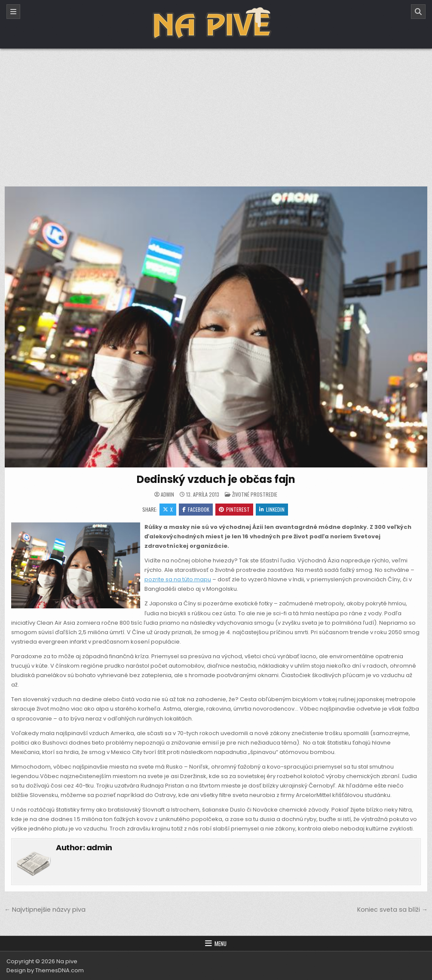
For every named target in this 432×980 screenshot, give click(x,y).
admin (167, 495)
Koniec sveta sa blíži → (392, 910)
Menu (221, 943)
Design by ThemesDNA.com (45, 970)
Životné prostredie (255, 494)
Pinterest (234, 509)
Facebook (196, 509)
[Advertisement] (216, 113)
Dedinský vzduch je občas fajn (216, 479)
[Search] (418, 12)
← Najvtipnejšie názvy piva (45, 910)
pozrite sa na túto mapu (178, 579)
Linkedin (272, 509)
